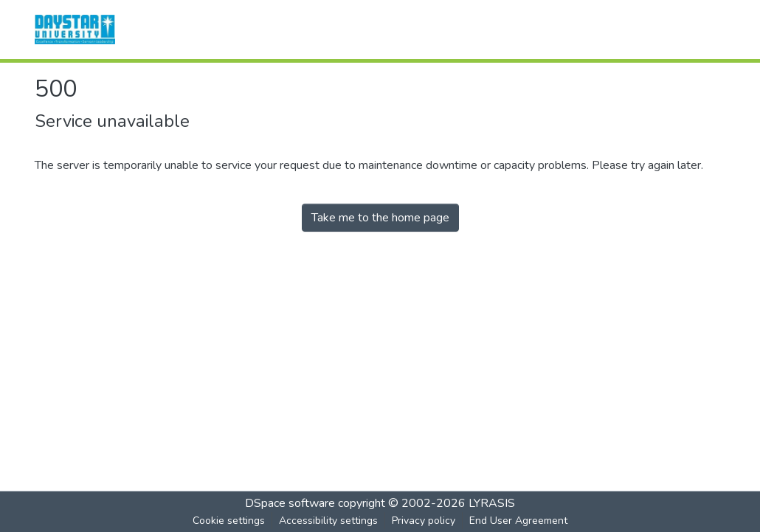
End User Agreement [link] (518, 521)
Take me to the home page (380, 218)
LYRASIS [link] (492, 503)
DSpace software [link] (290, 503)
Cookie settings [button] (229, 521)
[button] (75, 30)
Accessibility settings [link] (328, 521)
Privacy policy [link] (424, 521)
